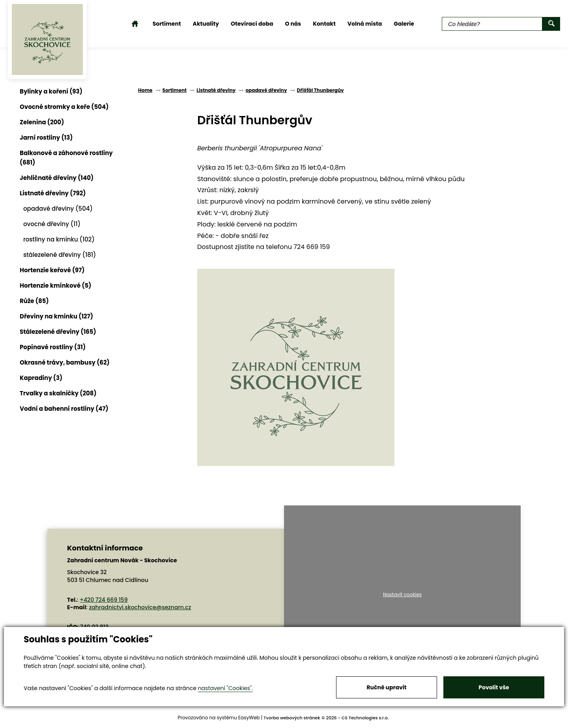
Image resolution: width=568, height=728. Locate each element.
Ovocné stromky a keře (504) (64, 107)
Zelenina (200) (42, 122)
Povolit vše (494, 687)
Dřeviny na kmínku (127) (56, 316)
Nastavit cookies (402, 595)
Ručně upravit (386, 687)
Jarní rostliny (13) (46, 138)
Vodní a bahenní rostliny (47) (64, 409)
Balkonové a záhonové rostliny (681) (66, 158)
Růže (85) (34, 301)
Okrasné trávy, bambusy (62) (65, 362)
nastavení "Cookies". (225, 688)
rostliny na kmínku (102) (59, 239)
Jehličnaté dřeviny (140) (57, 178)
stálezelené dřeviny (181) (60, 255)
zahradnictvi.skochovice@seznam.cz (140, 607)
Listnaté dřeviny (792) (53, 193)
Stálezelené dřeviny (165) (58, 332)
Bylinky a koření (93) (51, 91)
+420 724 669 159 (104, 600)
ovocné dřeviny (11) (52, 224)
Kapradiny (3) (41, 378)
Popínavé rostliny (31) (53, 347)
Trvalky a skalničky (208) (58, 393)
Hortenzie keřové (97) (52, 270)
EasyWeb (249, 718)
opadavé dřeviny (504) (58, 209)
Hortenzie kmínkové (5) (55, 285)
